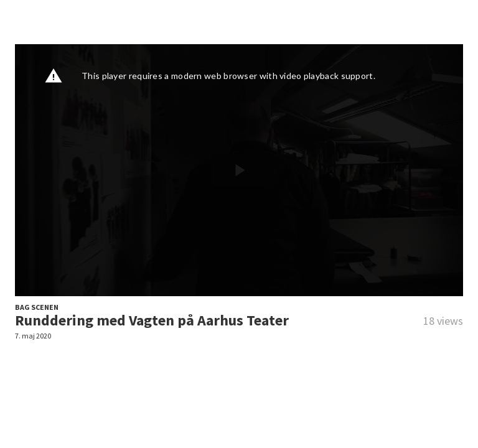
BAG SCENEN (37, 307)
